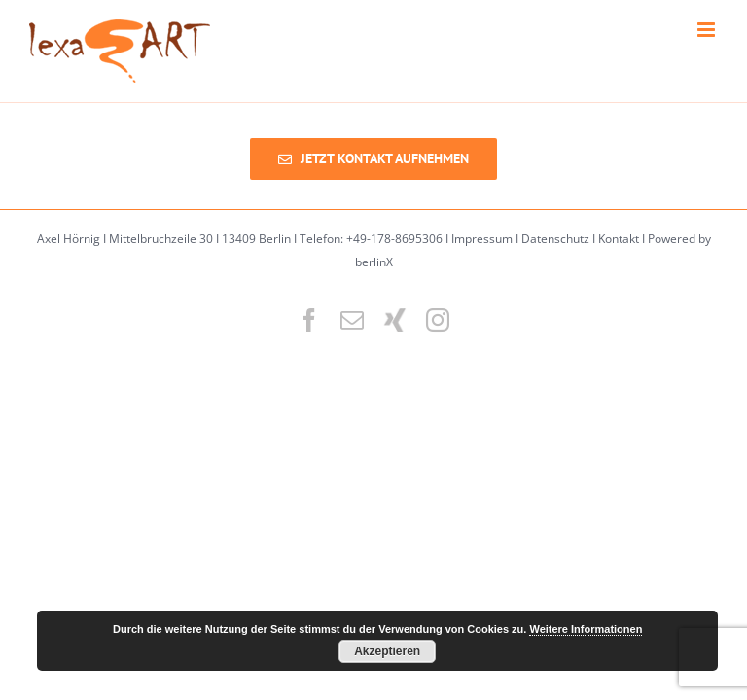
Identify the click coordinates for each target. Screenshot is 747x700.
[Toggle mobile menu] (708, 30)
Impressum (482, 239)
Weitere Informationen (586, 629)
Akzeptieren (387, 651)
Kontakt (619, 239)
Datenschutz (555, 239)
